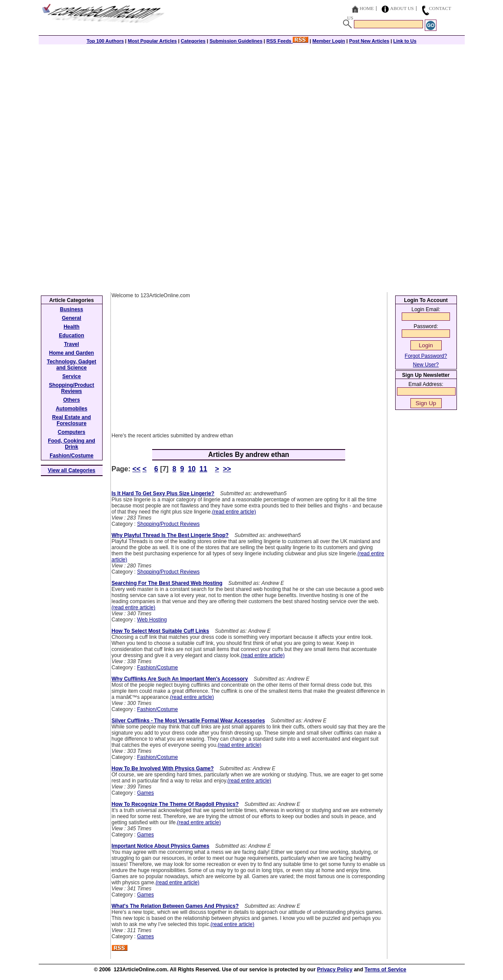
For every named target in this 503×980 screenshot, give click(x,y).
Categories (193, 41)
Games (145, 793)
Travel (72, 344)
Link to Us (405, 41)
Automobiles (72, 409)
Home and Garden (72, 353)
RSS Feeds (288, 41)
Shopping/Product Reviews (168, 524)
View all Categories (72, 470)
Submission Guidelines (236, 41)
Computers (72, 432)
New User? (426, 365)
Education (71, 336)
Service (72, 376)
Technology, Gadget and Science (72, 365)
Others (72, 400)
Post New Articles (369, 41)
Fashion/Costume (157, 668)
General (72, 318)
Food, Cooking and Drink (72, 444)
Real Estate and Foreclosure (72, 420)
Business (72, 309)
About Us (402, 8)
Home (366, 8)
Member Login (329, 41)
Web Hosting (152, 620)
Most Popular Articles (152, 41)
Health (72, 327)
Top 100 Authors (105, 41)
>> (227, 469)
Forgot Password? (426, 356)
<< (137, 469)
